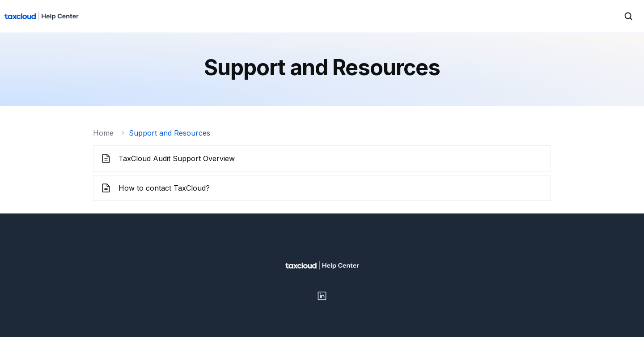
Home (103, 133)
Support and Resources (169, 133)
